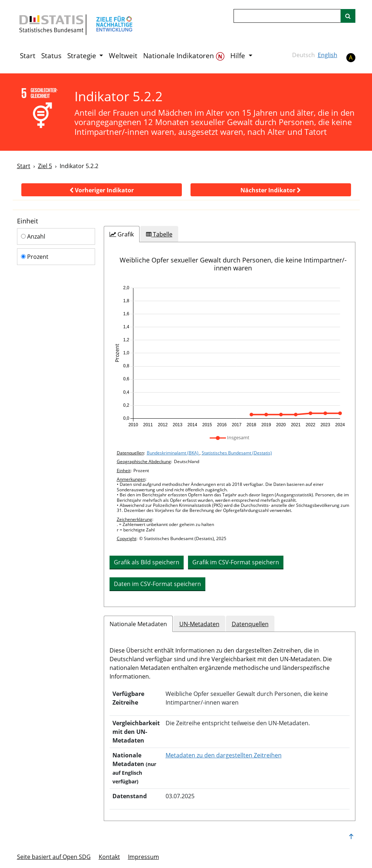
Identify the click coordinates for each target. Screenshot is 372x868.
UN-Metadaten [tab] (199, 624)
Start (28, 56)
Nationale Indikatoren (184, 56)
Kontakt (109, 857)
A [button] (351, 57)
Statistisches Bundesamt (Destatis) (237, 453)
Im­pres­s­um (144, 857)
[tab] (122, 234)
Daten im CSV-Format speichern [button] (157, 584)
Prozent (35, 257)
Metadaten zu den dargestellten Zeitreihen (224, 755)
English (328, 55)
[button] (102, 190)
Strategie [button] (83, 56)
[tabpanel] (230, 424)
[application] (230, 356)
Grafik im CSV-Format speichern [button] (236, 562)
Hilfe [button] (239, 56)
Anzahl (33, 236)
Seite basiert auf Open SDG (54, 857)
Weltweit (123, 56)
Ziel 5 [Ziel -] (45, 166)
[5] (41, 108)
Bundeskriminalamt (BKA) (173, 453)
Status (51, 56)
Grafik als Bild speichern (147, 562)
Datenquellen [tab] (250, 624)
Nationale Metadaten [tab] (138, 624)
